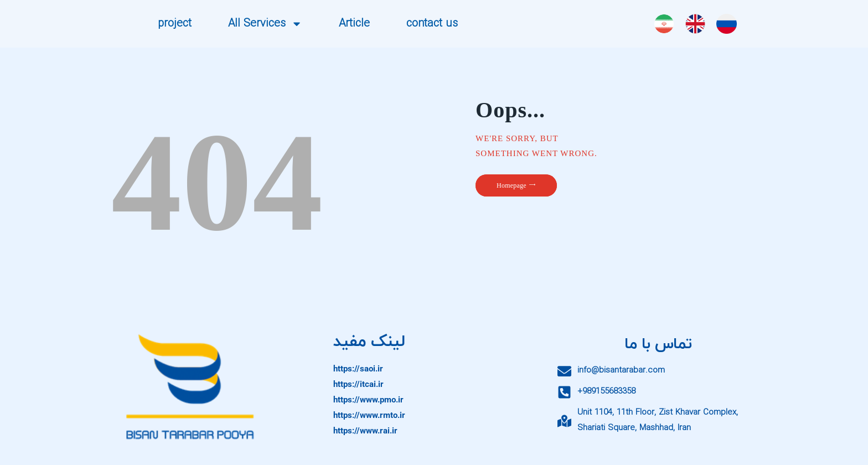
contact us (432, 24)
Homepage (512, 185)
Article (354, 24)
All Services (265, 24)
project (175, 24)
